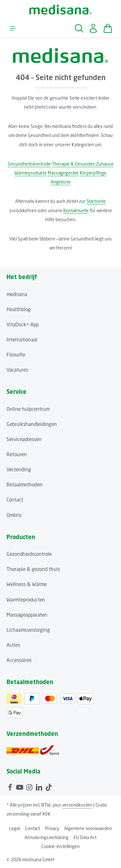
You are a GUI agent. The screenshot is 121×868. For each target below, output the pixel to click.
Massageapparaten (27, 615)
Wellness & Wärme (27, 584)
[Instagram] (30, 786)
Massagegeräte (63, 173)
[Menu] (13, 28)
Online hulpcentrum (28, 409)
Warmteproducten (26, 600)
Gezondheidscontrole (29, 554)
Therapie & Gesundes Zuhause (83, 164)
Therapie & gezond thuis (33, 569)
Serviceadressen (24, 439)
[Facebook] (11, 786)
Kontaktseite (76, 210)
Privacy (52, 828)
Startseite (96, 201)
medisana (17, 294)
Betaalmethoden (25, 484)
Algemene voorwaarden (88, 828)
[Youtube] (20, 786)
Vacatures (17, 370)
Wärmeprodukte (31, 173)
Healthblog (19, 309)
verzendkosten (77, 805)
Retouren (17, 454)
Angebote (61, 182)
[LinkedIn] (40, 786)
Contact (15, 500)
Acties (13, 645)
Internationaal (22, 339)
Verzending (19, 469)
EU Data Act (85, 837)
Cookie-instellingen (60, 846)
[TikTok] (49, 786)
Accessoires (19, 660)
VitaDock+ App (23, 324)
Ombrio (14, 515)
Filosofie (16, 355)
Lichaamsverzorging (28, 630)
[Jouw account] (93, 28)
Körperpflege (93, 173)
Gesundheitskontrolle (29, 164)
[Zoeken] (79, 28)
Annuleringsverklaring (46, 837)
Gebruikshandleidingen (32, 424)
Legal (14, 828)
